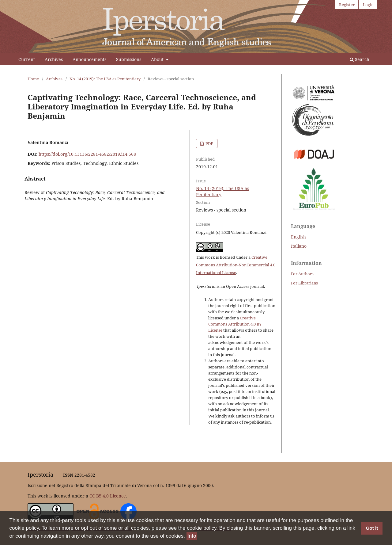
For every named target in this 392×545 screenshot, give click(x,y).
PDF (209, 143)
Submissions (129, 59)
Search (360, 59)
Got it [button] (372, 528)
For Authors (302, 274)
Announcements (89, 59)
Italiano (299, 246)
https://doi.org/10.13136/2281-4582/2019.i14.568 (87, 154)
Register (347, 5)
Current (27, 59)
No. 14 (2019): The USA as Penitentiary (105, 79)
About (158, 59)
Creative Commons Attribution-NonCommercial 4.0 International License (236, 265)
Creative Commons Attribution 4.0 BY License (235, 324)
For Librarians (304, 283)
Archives (54, 59)
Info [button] (192, 536)
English (298, 237)
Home (33, 79)
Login (368, 5)
